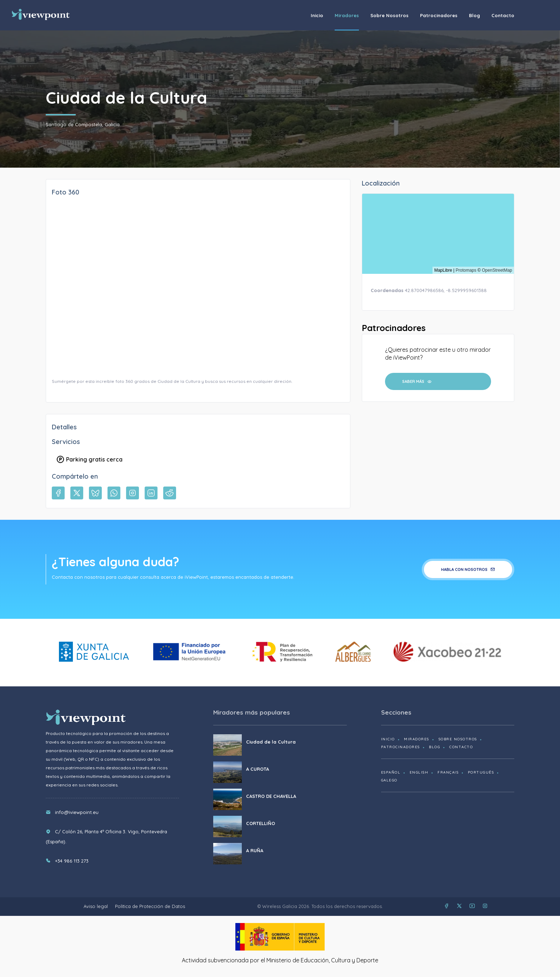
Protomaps (466, 270)
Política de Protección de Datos (150, 906)
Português (481, 772)
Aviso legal (96, 906)
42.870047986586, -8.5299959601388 (446, 290)
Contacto (503, 15)
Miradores (347, 15)
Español (391, 772)
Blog (474, 15)
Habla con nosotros (468, 569)
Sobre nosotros (389, 15)
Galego (389, 780)
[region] (438, 234)
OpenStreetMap (497, 270)
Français (448, 772)
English (419, 772)
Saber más (417, 381)
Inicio (317, 15)
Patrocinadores (439, 15)
